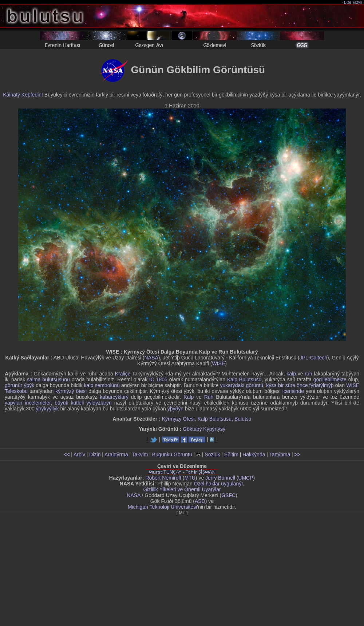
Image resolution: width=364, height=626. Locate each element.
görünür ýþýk (19, 385)
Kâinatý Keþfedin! (23, 95)
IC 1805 (158, 379)
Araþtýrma (116, 454)
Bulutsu (243, 419)
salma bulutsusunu (48, 379)
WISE (218, 363)
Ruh (209, 397)
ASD (200, 501)
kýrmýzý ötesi (71, 391)
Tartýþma (280, 454)
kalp (291, 374)
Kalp (189, 397)
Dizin (95, 454)
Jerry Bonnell (220, 478)
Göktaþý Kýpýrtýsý (204, 429)
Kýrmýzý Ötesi (178, 419)
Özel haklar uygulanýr (219, 484)
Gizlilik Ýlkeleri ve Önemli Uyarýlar (182, 489)
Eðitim (231, 454)
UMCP (246, 478)
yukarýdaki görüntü (242, 385)
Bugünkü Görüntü (172, 454)
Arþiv (79, 454)
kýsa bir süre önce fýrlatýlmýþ (300, 385)
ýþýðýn (175, 409)
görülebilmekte (330, 379)
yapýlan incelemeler (28, 403)
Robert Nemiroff (163, 478)
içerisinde (293, 391)
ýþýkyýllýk (48, 409)
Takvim (140, 454)
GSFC (228, 495)
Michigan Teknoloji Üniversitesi (162, 507)
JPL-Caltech (313, 358)
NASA (151, 358)
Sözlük (212, 454)
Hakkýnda (254, 454)
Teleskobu (16, 391)
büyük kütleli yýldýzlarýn (83, 403)
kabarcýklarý (114, 397)
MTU (190, 478)
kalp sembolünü (102, 385)
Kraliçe (123, 374)
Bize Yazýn (353, 2)
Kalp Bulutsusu (244, 379)
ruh (308, 374)
